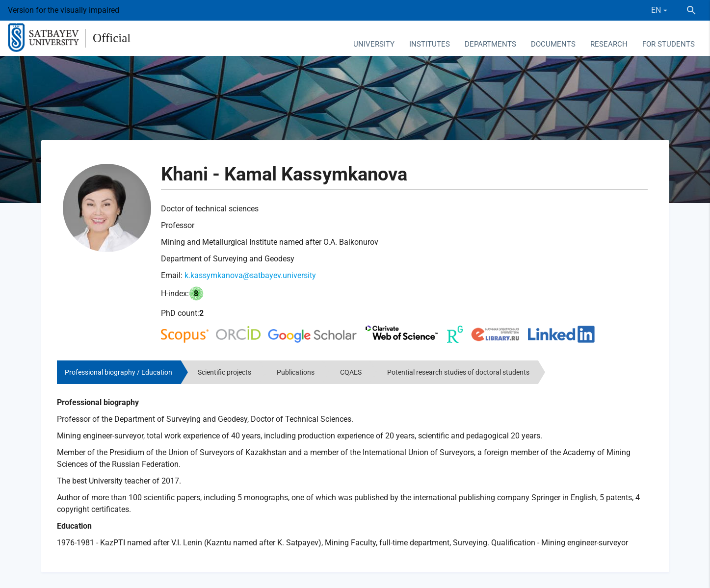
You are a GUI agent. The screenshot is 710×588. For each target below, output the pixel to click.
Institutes (430, 44)
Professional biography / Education (118, 372)
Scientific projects (224, 372)
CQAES (351, 372)
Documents (553, 44)
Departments (490, 44)
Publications (296, 372)
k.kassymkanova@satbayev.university (250, 275)
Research (609, 44)
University (374, 44)
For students (669, 44)
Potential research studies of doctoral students (458, 372)
